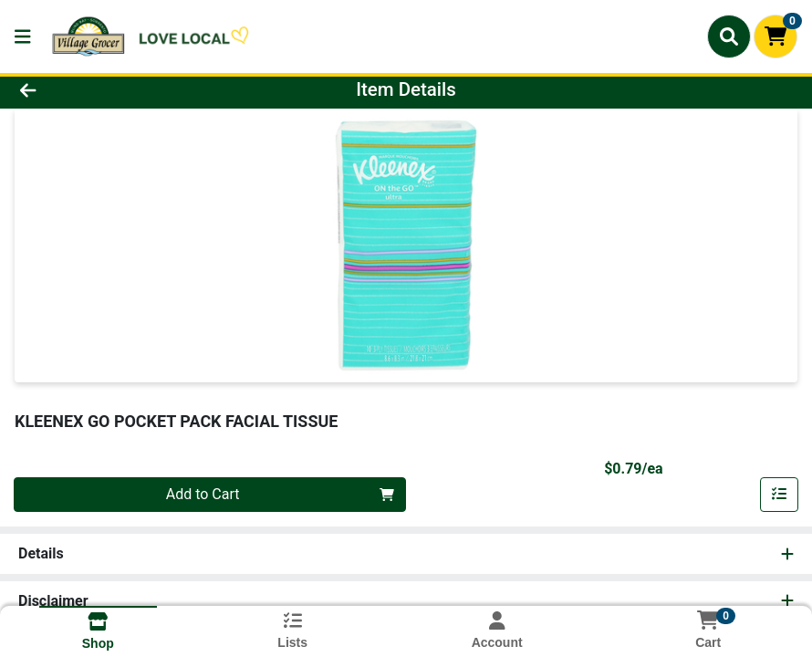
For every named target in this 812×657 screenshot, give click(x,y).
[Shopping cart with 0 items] (776, 36)
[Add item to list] (779, 495)
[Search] (729, 36)
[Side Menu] (23, 36)
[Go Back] (113, 89)
